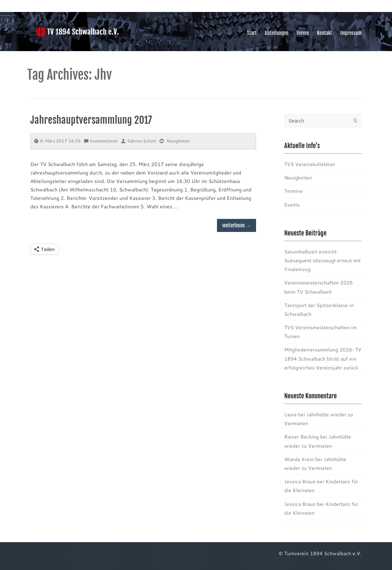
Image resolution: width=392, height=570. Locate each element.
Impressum (351, 33)
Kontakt (325, 33)
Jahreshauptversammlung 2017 (91, 120)
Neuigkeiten (178, 141)
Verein (303, 33)
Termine (294, 191)
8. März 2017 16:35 (57, 141)
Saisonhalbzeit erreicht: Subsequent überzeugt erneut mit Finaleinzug (322, 261)
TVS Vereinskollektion (310, 164)
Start (252, 33)
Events (292, 205)
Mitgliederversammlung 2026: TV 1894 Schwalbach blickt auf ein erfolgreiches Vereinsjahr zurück (323, 358)
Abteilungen (277, 33)
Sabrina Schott (139, 141)
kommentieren (101, 141)
